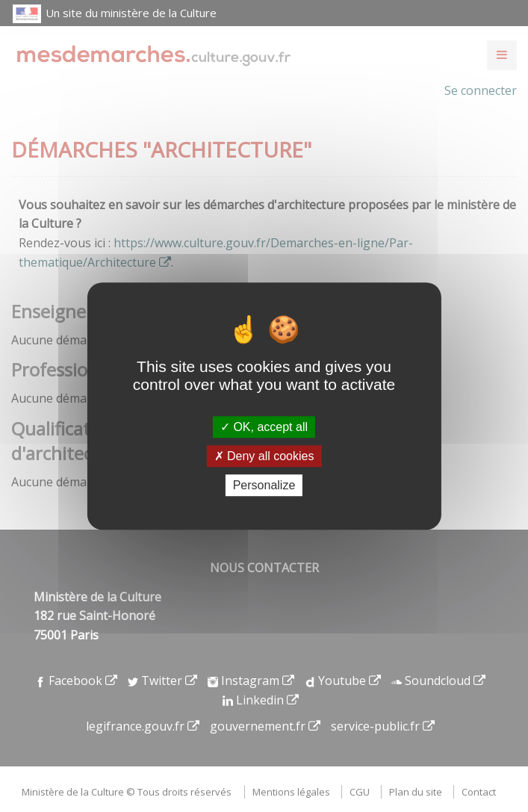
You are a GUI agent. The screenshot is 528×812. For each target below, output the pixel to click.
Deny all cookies (264, 456)
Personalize (264, 485)
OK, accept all (264, 427)
